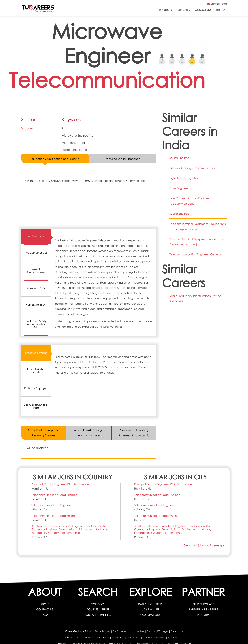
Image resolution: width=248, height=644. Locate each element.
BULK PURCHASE (203, 604)
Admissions (203, 10)
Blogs (221, 10)
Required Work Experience (123, 159)
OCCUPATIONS (150, 615)
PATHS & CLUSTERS (150, 604)
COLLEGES (98, 604)
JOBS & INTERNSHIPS (97, 615)
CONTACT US (45, 610)
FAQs (45, 615)
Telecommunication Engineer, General (195, 254)
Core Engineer (179, 188)
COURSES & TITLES (98, 610)
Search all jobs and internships (204, 545)
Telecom (27, 129)
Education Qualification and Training (55, 159)
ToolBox (166, 10)
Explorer (183, 10)
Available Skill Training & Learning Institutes (89, 433)
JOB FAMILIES (150, 610)
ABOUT (45, 604)
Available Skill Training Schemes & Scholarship (134, 433)
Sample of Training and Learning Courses (44, 433)
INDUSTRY (203, 615)
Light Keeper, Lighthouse (186, 178)
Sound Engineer (180, 158)
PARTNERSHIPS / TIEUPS (203, 610)
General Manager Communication (193, 168)
